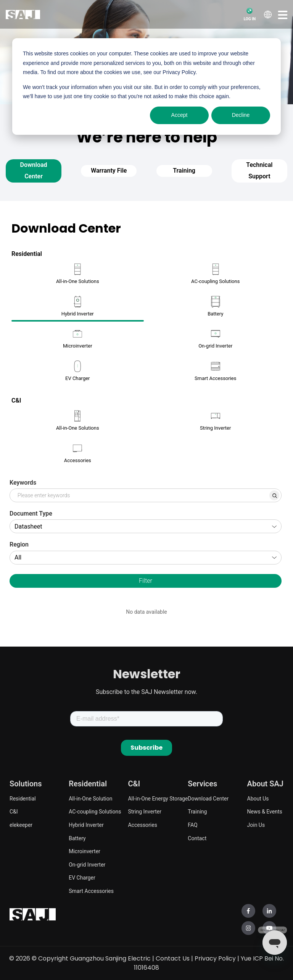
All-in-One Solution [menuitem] (90, 799)
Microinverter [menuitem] (85, 851)
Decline (241, 115)
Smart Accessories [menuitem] (91, 891)
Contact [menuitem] (197, 838)
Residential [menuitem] (23, 799)
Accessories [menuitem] (142, 825)
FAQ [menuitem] (192, 825)
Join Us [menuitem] (256, 825)
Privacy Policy (215, 958)
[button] (283, 15)
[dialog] (146, 87)
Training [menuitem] (197, 812)
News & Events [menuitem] (265, 812)
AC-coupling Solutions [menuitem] (95, 812)
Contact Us (173, 958)
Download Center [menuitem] (208, 799)
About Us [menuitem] (258, 799)
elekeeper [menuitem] (21, 825)
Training (184, 171)
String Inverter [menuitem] (145, 812)
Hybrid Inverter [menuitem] (86, 825)
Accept (180, 115)
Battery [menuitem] (77, 838)
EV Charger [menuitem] (82, 878)
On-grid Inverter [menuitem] (87, 865)
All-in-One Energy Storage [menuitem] (158, 799)
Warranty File (109, 171)
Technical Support (259, 171)
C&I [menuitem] (14, 812)
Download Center (34, 171)
